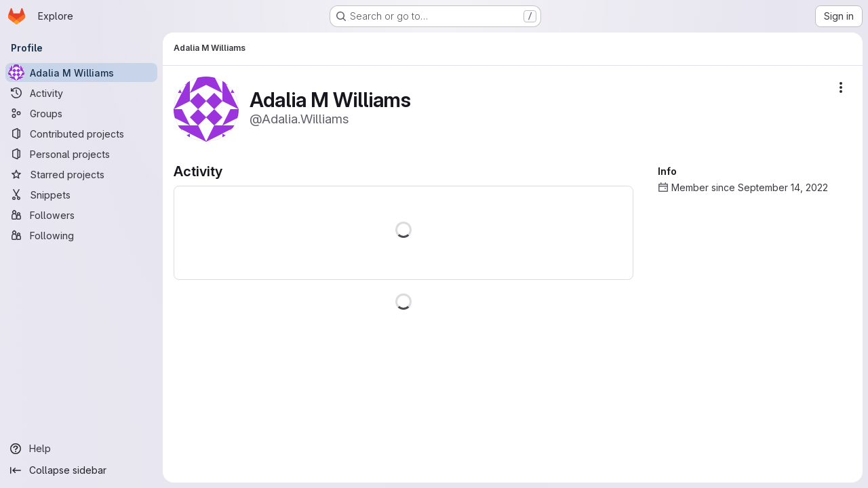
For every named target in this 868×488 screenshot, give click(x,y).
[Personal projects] (81, 154)
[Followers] (81, 215)
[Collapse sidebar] (81, 470)
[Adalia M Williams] (81, 73)
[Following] (81, 235)
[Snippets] (81, 195)
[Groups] (81, 113)
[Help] (81, 449)
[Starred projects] (81, 174)
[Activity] (81, 93)
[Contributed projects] (81, 134)
